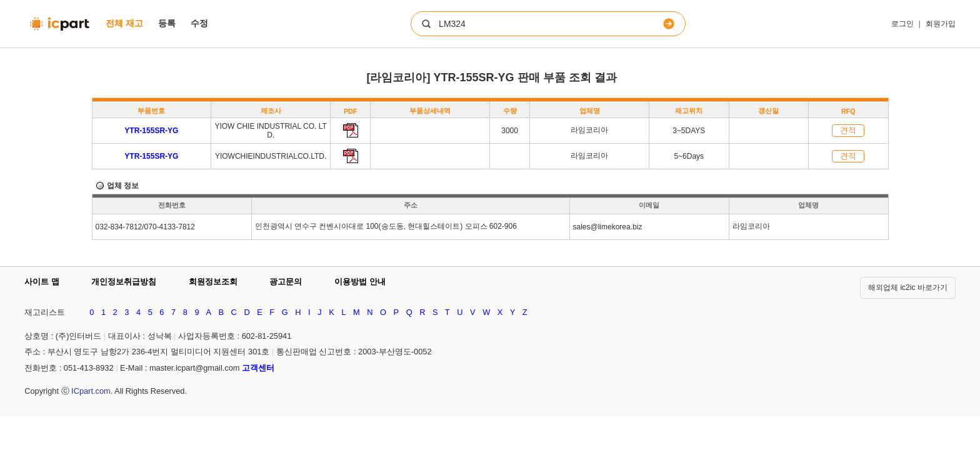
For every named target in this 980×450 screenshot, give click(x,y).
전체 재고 (124, 23)
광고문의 (286, 282)
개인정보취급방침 (124, 282)
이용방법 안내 (360, 282)
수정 (199, 23)
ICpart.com (91, 391)
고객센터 (258, 368)
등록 (167, 23)
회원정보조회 (213, 282)
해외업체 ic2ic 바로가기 (908, 287)
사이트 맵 (42, 282)
